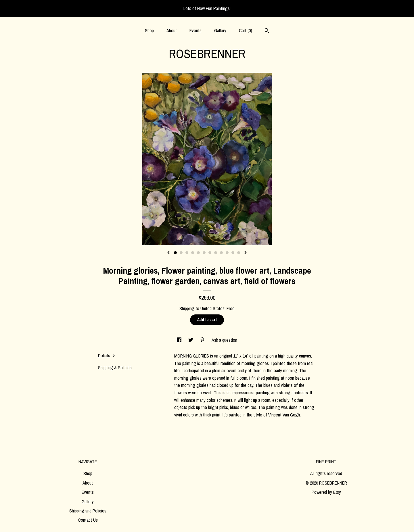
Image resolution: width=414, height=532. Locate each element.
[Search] (267, 31)
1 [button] (175, 253)
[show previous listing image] (168, 253)
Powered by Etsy (326, 492)
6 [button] (204, 253)
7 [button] (210, 253)
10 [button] (227, 253)
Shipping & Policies (115, 368)
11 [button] (233, 253)
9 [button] (221, 253)
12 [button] (239, 253)
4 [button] (193, 253)
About (172, 30)
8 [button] (216, 253)
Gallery (220, 30)
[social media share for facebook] (180, 340)
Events (195, 30)
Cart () (246, 30)
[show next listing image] (246, 253)
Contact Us (88, 520)
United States (212, 308)
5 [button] (198, 253)
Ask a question (224, 340)
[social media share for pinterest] (203, 340)
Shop (149, 30)
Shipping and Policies (88, 511)
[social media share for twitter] (191, 340)
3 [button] (187, 253)
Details (107, 356)
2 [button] (181, 253)
